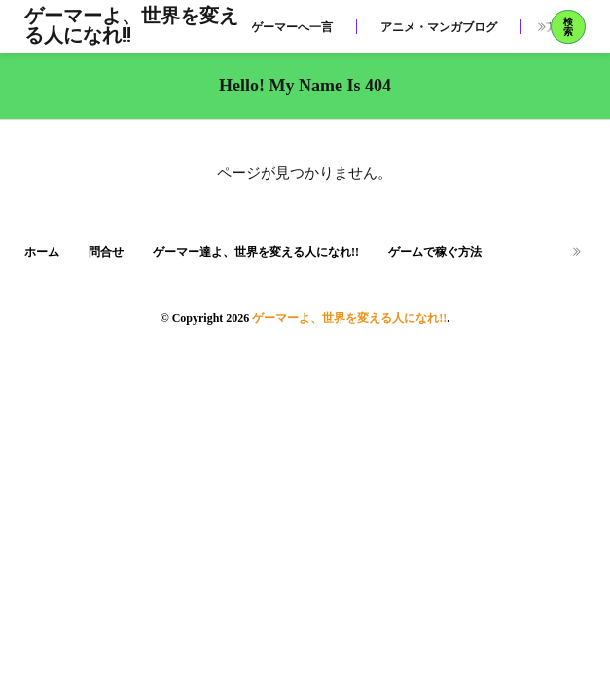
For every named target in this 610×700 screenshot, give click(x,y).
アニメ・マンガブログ (439, 27)
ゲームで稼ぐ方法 (435, 252)
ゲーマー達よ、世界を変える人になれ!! (256, 252)
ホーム (42, 252)
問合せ (106, 252)
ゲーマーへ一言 (292, 27)
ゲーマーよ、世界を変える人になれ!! (131, 27)
